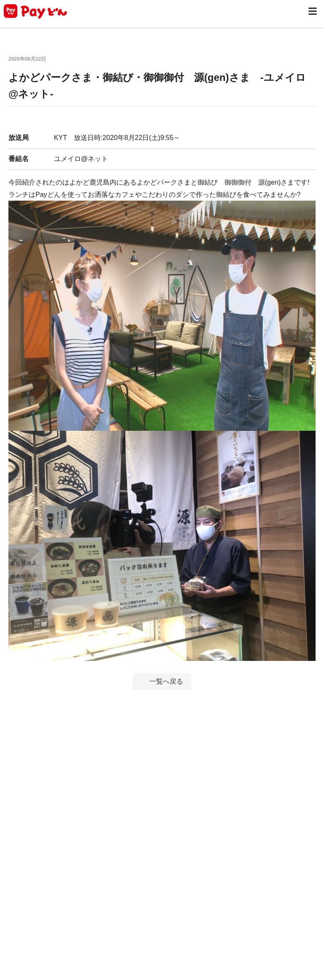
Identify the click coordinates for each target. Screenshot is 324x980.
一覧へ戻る (166, 681)
